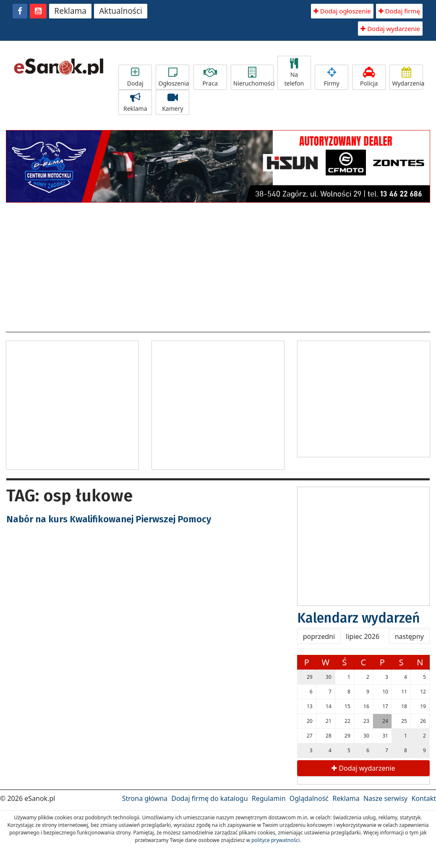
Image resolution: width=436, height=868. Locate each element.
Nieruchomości (253, 77)
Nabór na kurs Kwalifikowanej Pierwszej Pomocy (109, 519)
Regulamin (269, 798)
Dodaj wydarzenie (390, 29)
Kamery (172, 102)
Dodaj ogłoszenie (342, 11)
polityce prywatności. (276, 840)
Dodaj (135, 77)
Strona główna (145, 798)
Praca (210, 77)
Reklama (70, 11)
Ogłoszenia (174, 77)
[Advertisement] (218, 265)
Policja (369, 77)
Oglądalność (309, 798)
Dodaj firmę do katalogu (209, 798)
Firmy (332, 77)
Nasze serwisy (385, 798)
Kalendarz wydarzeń (359, 618)
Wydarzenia (407, 77)
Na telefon (294, 73)
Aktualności (121, 11)
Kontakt (424, 798)
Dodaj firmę (399, 11)
